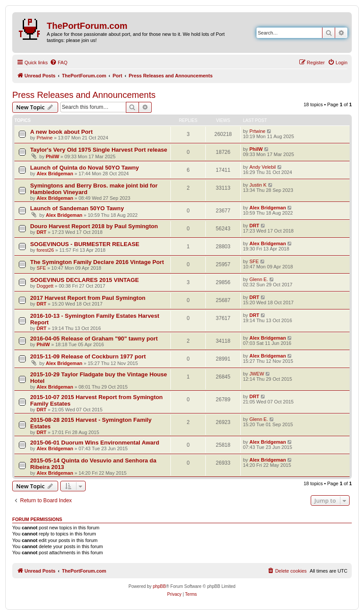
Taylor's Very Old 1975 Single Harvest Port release (99, 150)
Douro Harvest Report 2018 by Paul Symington (94, 226)
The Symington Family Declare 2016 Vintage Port (97, 262)
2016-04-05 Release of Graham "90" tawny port (94, 339)
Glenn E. (259, 279)
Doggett (45, 286)
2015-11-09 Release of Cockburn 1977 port (88, 356)
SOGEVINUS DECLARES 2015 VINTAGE (85, 280)
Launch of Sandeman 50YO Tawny (77, 208)
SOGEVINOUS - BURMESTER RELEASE (85, 244)
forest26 (45, 250)
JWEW (257, 374)
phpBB (159, 586)
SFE (41, 268)
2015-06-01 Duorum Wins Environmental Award (95, 443)
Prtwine (45, 138)
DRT (42, 232)
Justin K (258, 185)
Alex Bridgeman (55, 174)
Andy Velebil (263, 167)
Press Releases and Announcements (84, 95)
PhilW (53, 156)
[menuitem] (59, 63)
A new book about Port (61, 132)
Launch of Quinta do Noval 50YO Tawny (85, 168)
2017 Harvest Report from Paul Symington (88, 298)
